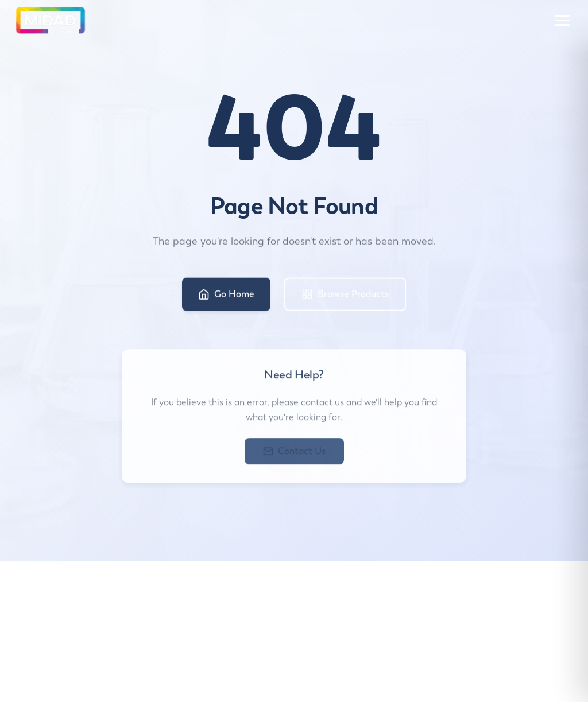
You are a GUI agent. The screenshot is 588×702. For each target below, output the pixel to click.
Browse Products (345, 296)
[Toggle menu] (562, 20)
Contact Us (294, 454)
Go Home (226, 296)
